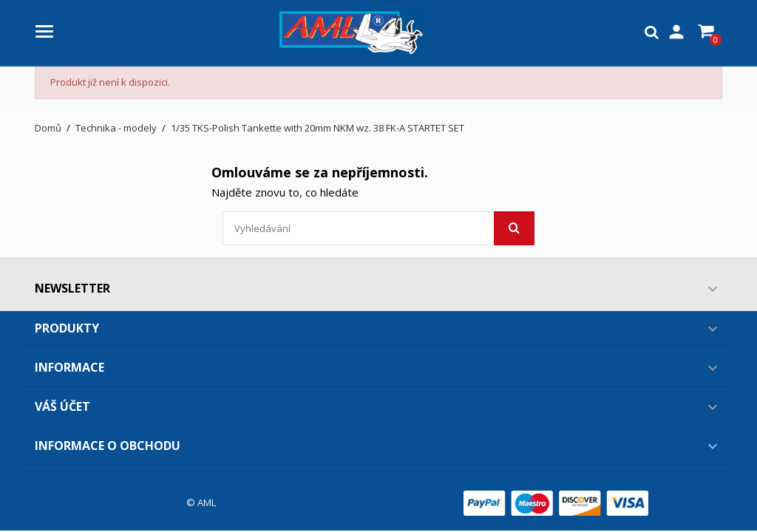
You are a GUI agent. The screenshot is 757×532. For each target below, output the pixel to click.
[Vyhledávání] (378, 228)
